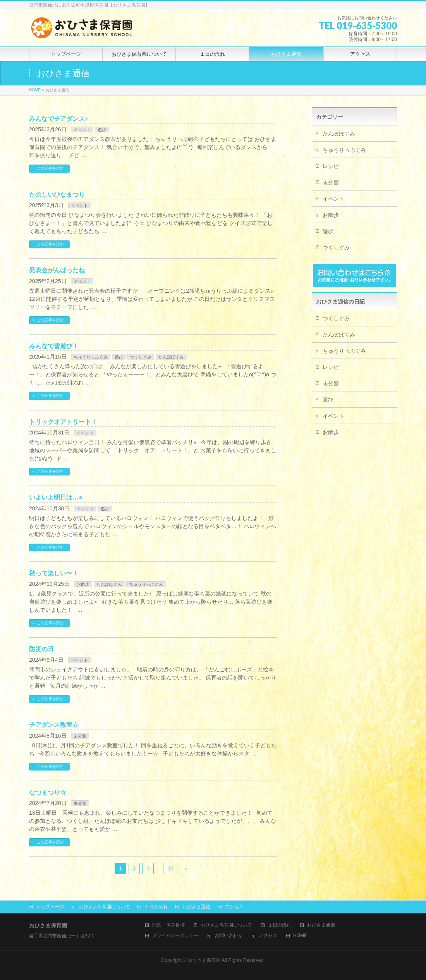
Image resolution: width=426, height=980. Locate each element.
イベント (82, 130)
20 (170, 868)
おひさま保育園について (104, 907)
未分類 (80, 736)
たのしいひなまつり (57, 195)
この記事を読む (50, 168)
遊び (102, 130)
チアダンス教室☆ (54, 725)
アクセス (234, 907)
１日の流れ (156, 907)
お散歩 (83, 584)
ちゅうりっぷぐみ (91, 357)
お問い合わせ (228, 936)
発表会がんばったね (57, 270)
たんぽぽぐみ (171, 357)
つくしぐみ (141, 357)
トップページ (50, 907)
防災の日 (41, 649)
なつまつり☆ (48, 792)
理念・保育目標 (168, 925)
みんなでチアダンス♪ (58, 119)
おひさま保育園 (204, 960)
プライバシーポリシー (175, 936)
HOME (300, 936)
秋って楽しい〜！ (54, 573)
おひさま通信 (196, 907)
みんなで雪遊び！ (54, 346)
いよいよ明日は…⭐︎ (56, 497)
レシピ (331, 166)
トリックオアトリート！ (63, 422)
